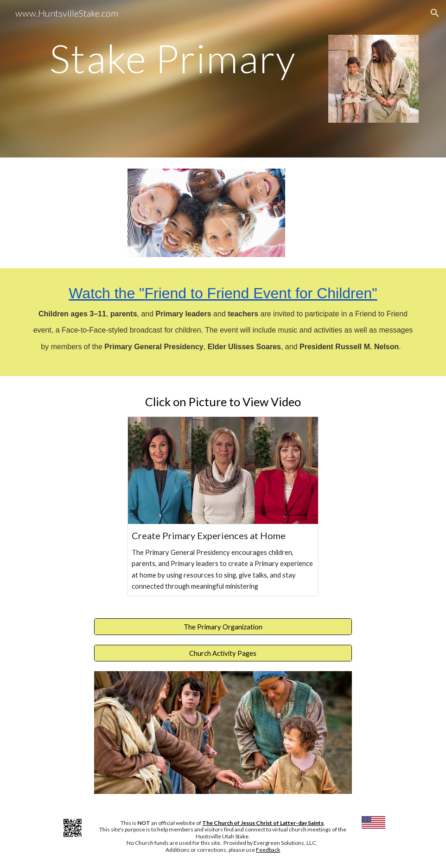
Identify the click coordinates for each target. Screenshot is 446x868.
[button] (435, 13)
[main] (173, 58)
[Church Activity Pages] (223, 653)
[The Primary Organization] (223, 627)
